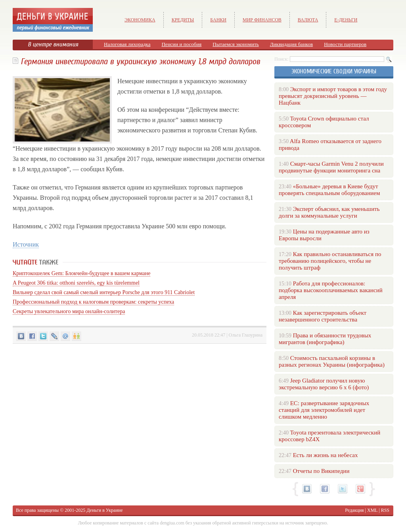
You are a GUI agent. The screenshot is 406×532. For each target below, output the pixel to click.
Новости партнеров (345, 44)
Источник (26, 244)
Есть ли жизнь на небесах (326, 455)
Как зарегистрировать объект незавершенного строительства (323, 316)
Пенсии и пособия (181, 44)
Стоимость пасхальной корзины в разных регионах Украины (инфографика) (332, 361)
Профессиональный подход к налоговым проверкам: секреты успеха (93, 302)
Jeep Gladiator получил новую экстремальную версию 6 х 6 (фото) (324, 384)
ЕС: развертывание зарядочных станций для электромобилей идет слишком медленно (324, 410)
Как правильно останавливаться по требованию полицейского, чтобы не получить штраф (330, 261)
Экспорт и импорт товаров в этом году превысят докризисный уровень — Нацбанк (333, 96)
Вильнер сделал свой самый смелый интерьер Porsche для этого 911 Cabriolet (104, 292)
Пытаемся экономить (236, 44)
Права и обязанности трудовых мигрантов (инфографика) (325, 339)
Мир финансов (262, 20)
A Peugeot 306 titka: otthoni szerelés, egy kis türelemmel (76, 283)
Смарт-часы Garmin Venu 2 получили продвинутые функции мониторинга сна (331, 167)
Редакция (354, 510)
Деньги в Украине (104, 510)
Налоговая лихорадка (127, 44)
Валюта (308, 20)
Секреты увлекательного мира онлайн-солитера (69, 311)
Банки (218, 20)
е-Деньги (346, 20)
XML (372, 510)
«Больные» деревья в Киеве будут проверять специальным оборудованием (329, 190)
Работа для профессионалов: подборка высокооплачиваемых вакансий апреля (331, 290)
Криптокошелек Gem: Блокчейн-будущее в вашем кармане (81, 273)
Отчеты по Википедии (321, 471)
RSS (385, 510)
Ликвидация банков (291, 44)
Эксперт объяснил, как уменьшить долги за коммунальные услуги (329, 212)
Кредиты (183, 20)
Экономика (140, 20)
